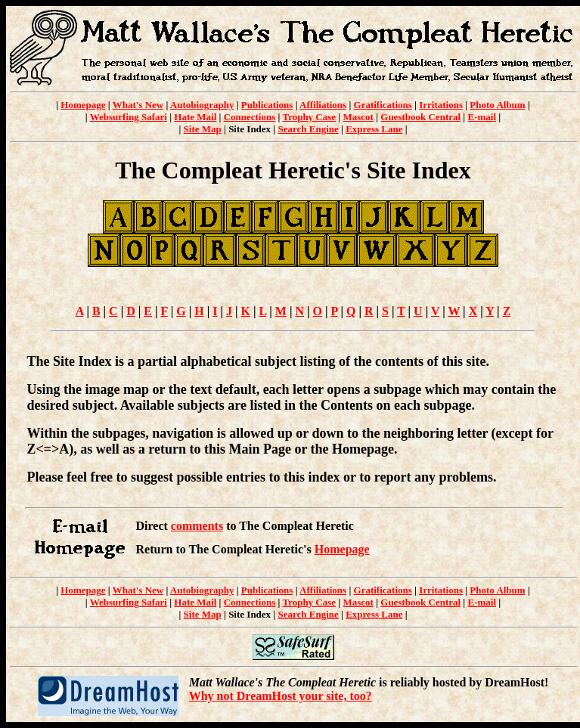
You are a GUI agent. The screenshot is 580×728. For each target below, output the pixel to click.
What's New (138, 105)
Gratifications (383, 105)
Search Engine (308, 129)
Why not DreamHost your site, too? (281, 696)
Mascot (358, 117)
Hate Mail (195, 117)
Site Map (203, 129)
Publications (267, 105)
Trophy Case (309, 117)
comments (197, 526)
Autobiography (202, 105)
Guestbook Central (420, 117)
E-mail (482, 117)
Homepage (83, 105)
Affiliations (323, 105)
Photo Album (497, 105)
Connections (250, 117)
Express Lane (374, 129)
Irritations (441, 105)
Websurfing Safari (129, 117)
